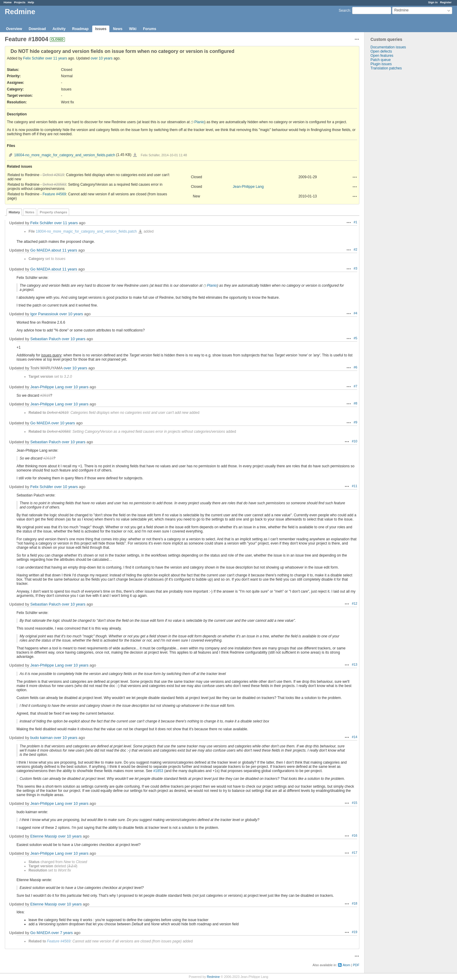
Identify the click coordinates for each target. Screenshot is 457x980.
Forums (150, 29)
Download (37, 29)
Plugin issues (381, 64)
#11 (355, 486)
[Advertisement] (395, 165)
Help (31, 2)
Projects (20, 2)
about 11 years (64, 250)
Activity (59, 29)
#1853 (158, 771)
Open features (382, 56)
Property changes (53, 212)
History (14, 212)
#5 (355, 338)
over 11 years (56, 58)
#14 (355, 737)
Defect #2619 (53, 175)
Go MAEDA (40, 250)
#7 (355, 386)
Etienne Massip (44, 836)
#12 (355, 603)
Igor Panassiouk (44, 314)
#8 (355, 403)
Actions (355, 177)
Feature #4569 (54, 194)
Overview (14, 29)
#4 (355, 313)
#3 (355, 268)
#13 (355, 664)
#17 (355, 853)
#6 (355, 367)
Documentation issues (388, 47)
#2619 (45, 395)
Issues (101, 29)
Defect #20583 (54, 185)
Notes (30, 212)
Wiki (133, 29)
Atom (346, 965)
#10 (355, 441)
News (118, 29)
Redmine (213, 977)
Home (8, 2)
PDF (356, 965)
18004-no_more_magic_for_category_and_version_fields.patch (65, 155)
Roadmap (80, 29)
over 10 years (102, 58)
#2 (355, 249)
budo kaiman (41, 738)
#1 (355, 222)
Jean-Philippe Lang (248, 187)
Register (446, 2)
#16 (355, 835)
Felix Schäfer (34, 58)
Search (344, 11)
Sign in (433, 2)
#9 (355, 422)
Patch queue (381, 60)
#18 (355, 903)
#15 (355, 803)
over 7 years (62, 933)
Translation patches (386, 68)
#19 (355, 932)
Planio (199, 122)
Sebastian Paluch (46, 339)
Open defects (381, 51)
